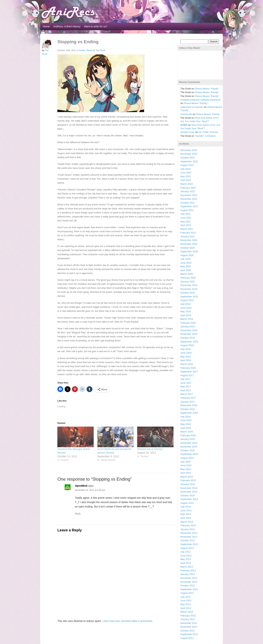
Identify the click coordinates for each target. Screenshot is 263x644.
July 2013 (185, 552)
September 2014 (189, 499)
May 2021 (185, 222)
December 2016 (189, 405)
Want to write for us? (96, 26)
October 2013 (187, 540)
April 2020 (186, 270)
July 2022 (185, 169)
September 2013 (189, 544)
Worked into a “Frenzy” (150, 449)
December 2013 (189, 533)
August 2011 (187, 638)
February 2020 (188, 278)
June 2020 (186, 263)
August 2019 (187, 300)
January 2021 (187, 236)
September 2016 (189, 413)
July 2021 (185, 214)
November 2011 (189, 627)
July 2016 (185, 417)
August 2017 (187, 375)
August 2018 (187, 345)
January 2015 (187, 484)
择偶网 (184, 125)
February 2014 (188, 525)
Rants (89, 50)
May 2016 (185, 424)
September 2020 (189, 251)
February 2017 (188, 398)
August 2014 (187, 503)
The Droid (100, 50)
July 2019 (185, 304)
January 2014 (187, 529)
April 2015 (186, 473)
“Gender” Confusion (205, 136)
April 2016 (186, 428)
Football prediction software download (200, 100)
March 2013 (187, 567)
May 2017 (185, 387)
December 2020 (189, 240)
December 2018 (189, 330)
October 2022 (187, 158)
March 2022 (187, 184)
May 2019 (185, 312)
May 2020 (185, 266)
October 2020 (187, 248)
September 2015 (189, 454)
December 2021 (189, 195)
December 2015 (189, 443)
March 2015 (187, 477)
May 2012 (185, 604)
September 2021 (189, 206)
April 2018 (186, 360)
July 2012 (185, 597)
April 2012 (186, 608)
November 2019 (189, 289)
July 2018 (185, 349)
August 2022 (187, 165)
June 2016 (186, 420)
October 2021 (187, 203)
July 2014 (185, 507)
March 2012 (187, 612)
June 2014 (186, 510)
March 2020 (187, 274)
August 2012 (187, 593)
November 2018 (189, 334)
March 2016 (187, 432)
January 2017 (187, 402)
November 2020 (189, 244)
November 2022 (189, 154)
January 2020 (187, 282)
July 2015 (185, 462)
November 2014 (189, 492)
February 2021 (188, 233)
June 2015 (186, 465)
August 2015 (187, 458)
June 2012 (186, 600)
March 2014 (187, 522)
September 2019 (189, 297)
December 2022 (189, 150)
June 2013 (186, 556)
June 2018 (186, 353)
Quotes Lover (187, 132)
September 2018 (189, 342)
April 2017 (186, 390)
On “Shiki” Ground (208, 132)
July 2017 (185, 379)
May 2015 (185, 469)
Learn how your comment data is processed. (128, 621)
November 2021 (189, 199)
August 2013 (187, 548)
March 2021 (187, 229)
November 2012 (189, 582)
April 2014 (186, 518)
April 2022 (186, 180)
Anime (82, 50)
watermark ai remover (192, 107)
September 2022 (189, 161)
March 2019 (187, 319)
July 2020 (185, 259)
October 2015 (187, 450)
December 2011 (189, 623)
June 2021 (186, 218)
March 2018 (187, 364)
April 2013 (186, 563)
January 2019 (187, 326)
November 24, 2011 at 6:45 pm (90, 490)
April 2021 (186, 225)
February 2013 (188, 571)
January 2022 (187, 191)
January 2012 (187, 619)
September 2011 (189, 634)
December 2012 (189, 578)
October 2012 (187, 585)
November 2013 (189, 537)
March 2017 (187, 394)
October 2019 (187, 293)
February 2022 (188, 188)
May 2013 (185, 559)
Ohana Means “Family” (207, 89)
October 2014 (187, 496)
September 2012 (189, 589)
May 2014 (185, 514)
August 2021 (187, 210)
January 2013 (187, 574)
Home (46, 26)
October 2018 (187, 338)
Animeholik (186, 114)
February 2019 (188, 323)
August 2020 (187, 255)
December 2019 (189, 285)
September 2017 (189, 372)
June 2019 (186, 308)
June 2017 (186, 383)
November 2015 (189, 447)
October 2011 (187, 631)
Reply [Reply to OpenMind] (78, 514)
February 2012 (188, 616)
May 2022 (185, 176)
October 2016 (187, 409)
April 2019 (186, 315)
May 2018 (185, 357)
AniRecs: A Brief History (67, 26)
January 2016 (187, 439)
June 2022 (186, 173)
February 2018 (188, 368)
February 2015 (188, 480)
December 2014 (189, 488)
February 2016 (188, 435)
